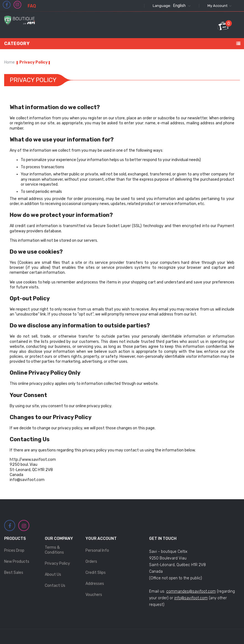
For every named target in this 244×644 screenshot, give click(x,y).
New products (17, 562)
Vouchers (94, 595)
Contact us (55, 586)
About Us (53, 575)
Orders (91, 562)
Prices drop (14, 550)
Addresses (95, 584)
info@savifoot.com (191, 598)
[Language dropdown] (181, 6)
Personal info (97, 550)
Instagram (17, 5)
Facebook (7, 5)
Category (17, 44)
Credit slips (96, 573)
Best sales (14, 573)
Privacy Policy (57, 563)
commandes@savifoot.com (191, 591)
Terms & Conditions (54, 550)
